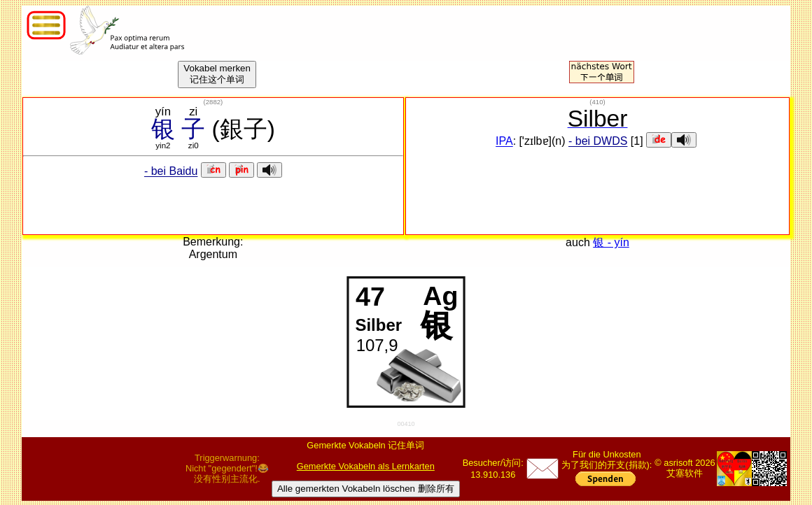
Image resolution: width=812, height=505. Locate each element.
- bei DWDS (598, 142)
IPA (504, 142)
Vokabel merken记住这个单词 (217, 74)
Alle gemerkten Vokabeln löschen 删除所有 (366, 489)
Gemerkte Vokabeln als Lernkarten (366, 466)
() (213, 102)
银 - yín (611, 242)
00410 (406, 424)
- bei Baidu (171, 172)
